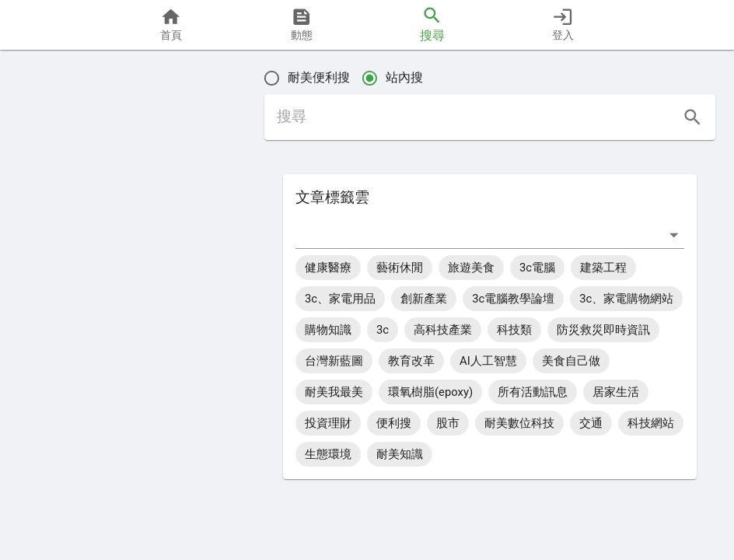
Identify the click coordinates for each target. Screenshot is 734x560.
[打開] (674, 234)
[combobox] (478, 234)
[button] (64, 359)
